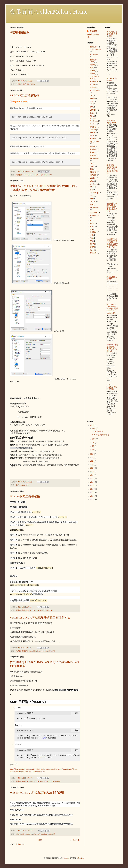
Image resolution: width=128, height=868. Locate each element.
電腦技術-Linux (21, 175)
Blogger (81, 858)
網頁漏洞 (93, 155)
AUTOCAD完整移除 (112, 79)
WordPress (93, 124)
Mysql (92, 68)
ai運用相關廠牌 (20, 32)
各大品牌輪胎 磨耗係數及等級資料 (112, 34)
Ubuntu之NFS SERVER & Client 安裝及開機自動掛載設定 (112, 207)
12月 (94, 429)
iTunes (92, 226)
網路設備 (93, 172)
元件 (91, 235)
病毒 (91, 169)
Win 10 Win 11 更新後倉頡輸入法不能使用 (37, 792)
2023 (92, 458)
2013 (92, 493)
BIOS (92, 187)
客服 (91, 238)
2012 (92, 496)
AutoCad (93, 130)
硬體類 (92, 65)
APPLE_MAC (95, 90)
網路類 (24, 781)
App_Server (94, 184)
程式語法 (93, 87)
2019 (92, 472)
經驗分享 (30, 84)
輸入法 (92, 250)
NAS (91, 199)
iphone (92, 166)
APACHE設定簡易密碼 (24, 95)
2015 (92, 485)
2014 (92, 489)
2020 (92, 468)
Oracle (92, 136)
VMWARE (51, 651)
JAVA (92, 196)
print (91, 229)
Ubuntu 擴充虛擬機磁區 (25, 496)
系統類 (18, 610)
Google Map (94, 193)
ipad (91, 163)
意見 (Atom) (20, 844)
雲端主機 (93, 253)
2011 (92, 500)
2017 (92, 479)
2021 (92, 465)
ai (35, 84)
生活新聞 (93, 149)
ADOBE (93, 178)
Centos (92, 113)
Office (92, 116)
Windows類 (57, 781)
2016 (92, 482)
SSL (91, 104)
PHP (91, 95)
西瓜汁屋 (93, 31)
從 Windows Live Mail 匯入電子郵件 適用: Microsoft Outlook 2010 (112, 309)
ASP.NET (93, 110)
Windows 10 (31, 781)
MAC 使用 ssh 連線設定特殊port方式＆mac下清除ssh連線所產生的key (112, 243)
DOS (91, 190)
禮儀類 (92, 247)
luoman (66, 858)
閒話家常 (93, 175)
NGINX (92, 84)
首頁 (40, 840)
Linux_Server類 (38, 175)
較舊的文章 (75, 840)
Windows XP (48, 781)
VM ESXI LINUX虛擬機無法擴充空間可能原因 (40, 618)
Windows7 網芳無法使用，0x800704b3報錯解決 (112, 348)
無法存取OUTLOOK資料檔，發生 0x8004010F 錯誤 (112, 169)
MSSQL (92, 133)
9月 (94, 443)
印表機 (92, 146)
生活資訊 (19, 84)
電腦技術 (93, 47)
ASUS (92, 181)
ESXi (35, 651)
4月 (94, 450)
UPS (27, 485)
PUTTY (22, 485)
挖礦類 (92, 244)
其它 (25, 84)
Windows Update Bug (40, 834)
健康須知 (93, 232)
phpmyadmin (94, 142)
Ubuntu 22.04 (48, 610)
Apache (30, 175)
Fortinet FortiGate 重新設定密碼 (112, 387)
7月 (94, 446)
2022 (92, 461)
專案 (91, 241)
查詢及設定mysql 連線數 (112, 122)
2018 (92, 475)
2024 (92, 454)
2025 (92, 425)
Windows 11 (40, 781)
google (92, 223)
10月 (94, 439)
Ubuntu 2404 (48, 175)
